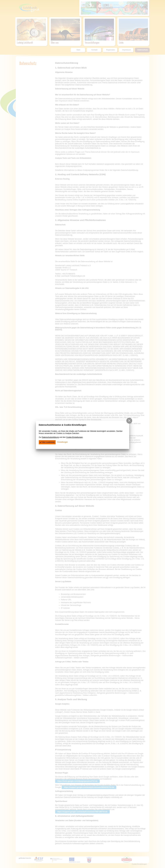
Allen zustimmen (47, 442)
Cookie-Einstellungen (74, 437)
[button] (129, 421)
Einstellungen (63, 442)
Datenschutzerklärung (50, 437)
